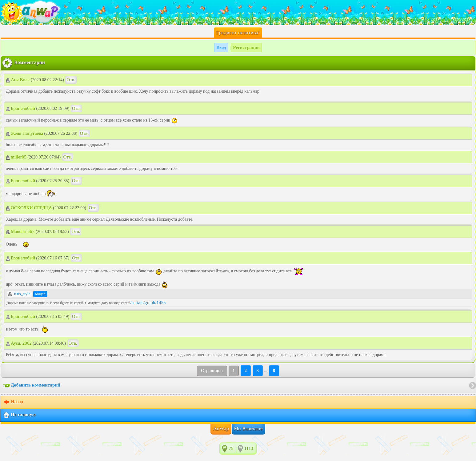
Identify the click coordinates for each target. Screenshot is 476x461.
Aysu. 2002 (19, 343)
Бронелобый (20, 108)
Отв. (71, 80)
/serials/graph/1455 (148, 303)
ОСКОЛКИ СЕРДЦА (29, 208)
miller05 (16, 157)
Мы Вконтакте (248, 429)
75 (231, 448)
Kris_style (19, 294)
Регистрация (246, 47)
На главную (19, 415)
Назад (13, 402)
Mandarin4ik (20, 231)
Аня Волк (18, 80)
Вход (221, 47)
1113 (249, 448)
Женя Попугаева (24, 133)
